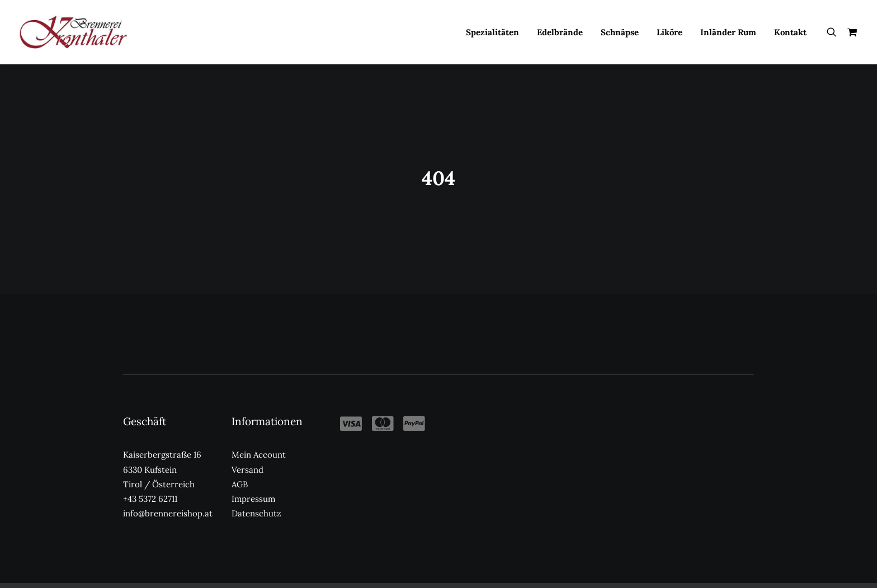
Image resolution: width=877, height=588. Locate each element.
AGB (240, 469)
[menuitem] (492, 32)
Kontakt (790, 32)
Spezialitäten (492, 32)
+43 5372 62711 (150, 484)
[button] (834, 32)
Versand (247, 454)
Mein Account (259, 439)
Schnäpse (620, 32)
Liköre (669, 32)
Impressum (253, 484)
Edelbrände (560, 32)
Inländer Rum (728, 32)
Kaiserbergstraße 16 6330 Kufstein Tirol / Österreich (162, 454)
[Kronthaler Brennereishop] (73, 32)
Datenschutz (256, 498)
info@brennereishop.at (168, 498)
